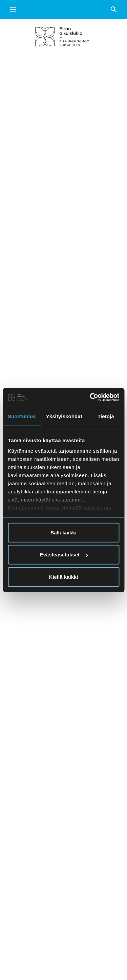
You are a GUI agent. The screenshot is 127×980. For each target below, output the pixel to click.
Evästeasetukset (64, 555)
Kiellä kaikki (64, 577)
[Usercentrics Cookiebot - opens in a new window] (90, 397)
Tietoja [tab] (106, 416)
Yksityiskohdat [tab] (64, 416)
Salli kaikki (63, 532)
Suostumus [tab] (22, 416)
